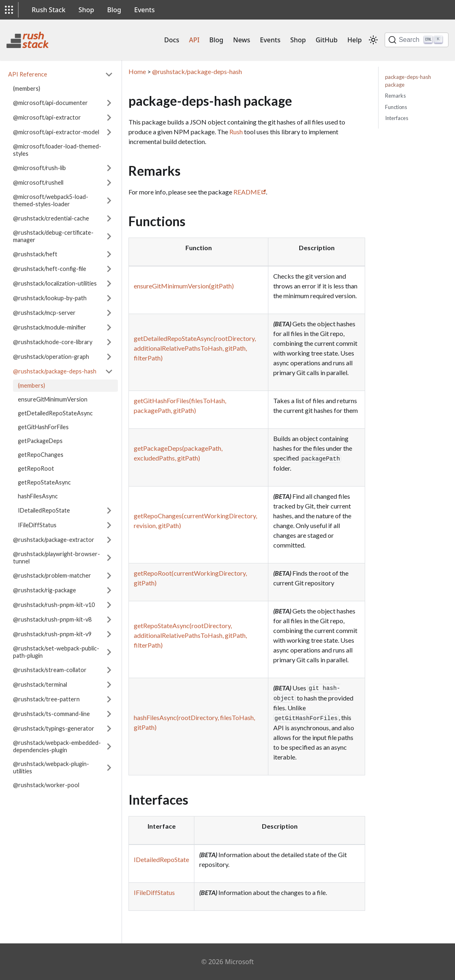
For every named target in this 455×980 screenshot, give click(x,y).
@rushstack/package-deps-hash (55, 371)
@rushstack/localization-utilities (55, 283)
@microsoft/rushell (38, 182)
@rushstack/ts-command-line (51, 714)
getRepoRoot (36, 468)
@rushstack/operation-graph (51, 357)
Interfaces (397, 118)
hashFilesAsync (38, 496)
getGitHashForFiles (43, 427)
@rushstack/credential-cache (51, 218)
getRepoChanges (41, 455)
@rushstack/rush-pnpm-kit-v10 (54, 605)
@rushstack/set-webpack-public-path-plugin (56, 652)
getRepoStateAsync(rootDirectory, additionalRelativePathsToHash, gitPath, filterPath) (190, 635)
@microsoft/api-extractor (47, 117)
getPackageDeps (40, 441)
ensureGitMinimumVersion (53, 399)
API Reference (28, 74)
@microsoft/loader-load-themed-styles (57, 150)
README (247, 192)
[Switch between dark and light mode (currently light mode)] (373, 40)
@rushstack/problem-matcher (52, 575)
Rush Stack (49, 10)
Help (354, 40)
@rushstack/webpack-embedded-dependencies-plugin (57, 746)
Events (144, 10)
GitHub (327, 40)
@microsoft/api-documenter (50, 103)
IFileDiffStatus (37, 525)
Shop (86, 10)
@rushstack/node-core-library (53, 342)
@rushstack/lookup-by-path (50, 298)
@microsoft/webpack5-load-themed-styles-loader (51, 200)
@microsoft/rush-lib (39, 168)
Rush (236, 132)
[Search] (417, 40)
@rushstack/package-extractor (54, 540)
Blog (114, 10)
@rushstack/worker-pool (46, 785)
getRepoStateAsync (44, 482)
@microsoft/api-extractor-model (56, 132)
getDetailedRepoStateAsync (55, 413)
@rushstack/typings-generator (54, 728)
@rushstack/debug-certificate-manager (53, 236)
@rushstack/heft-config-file (50, 269)
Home (137, 71)
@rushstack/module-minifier (50, 327)
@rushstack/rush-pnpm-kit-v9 (52, 634)
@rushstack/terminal (40, 684)
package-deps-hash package (408, 81)
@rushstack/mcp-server (44, 313)
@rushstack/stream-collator (50, 670)
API (194, 40)
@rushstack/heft (35, 254)
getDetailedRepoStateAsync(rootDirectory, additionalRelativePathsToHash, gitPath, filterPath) (195, 348)
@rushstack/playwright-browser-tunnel (57, 558)
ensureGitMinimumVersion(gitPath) (184, 286)
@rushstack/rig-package (45, 590)
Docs (172, 40)
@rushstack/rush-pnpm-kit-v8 (52, 619)
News (242, 40)
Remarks (395, 96)
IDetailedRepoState (44, 510)
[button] (9, 10)
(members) (27, 88)
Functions (396, 107)
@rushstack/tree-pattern (46, 699)
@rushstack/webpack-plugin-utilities (51, 767)
